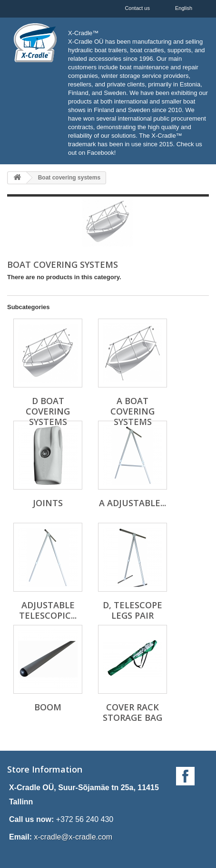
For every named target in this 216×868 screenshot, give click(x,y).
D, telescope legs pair (133, 610)
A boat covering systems (133, 411)
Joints (48, 503)
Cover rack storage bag (133, 712)
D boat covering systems (48, 411)
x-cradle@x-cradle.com (73, 837)
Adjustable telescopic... (48, 610)
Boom (48, 707)
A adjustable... (133, 503)
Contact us (137, 8)
